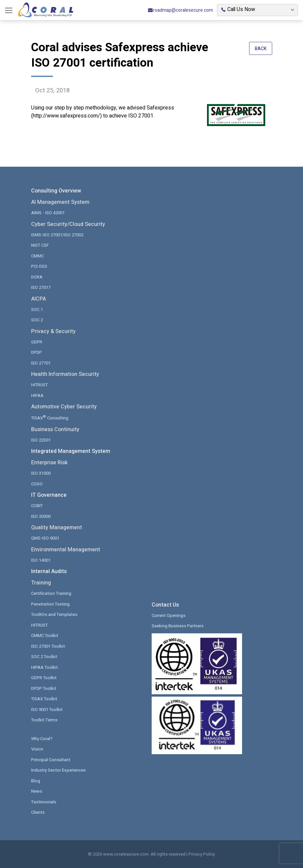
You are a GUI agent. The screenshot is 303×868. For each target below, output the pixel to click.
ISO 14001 (41, 560)
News (37, 791)
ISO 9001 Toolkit (47, 709)
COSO (37, 484)
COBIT (37, 506)
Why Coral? (42, 739)
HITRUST (40, 385)
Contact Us (165, 605)
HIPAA (37, 396)
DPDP (36, 352)
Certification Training (51, 593)
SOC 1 (37, 309)
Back (261, 49)
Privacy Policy (202, 854)
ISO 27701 (41, 363)
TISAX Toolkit (44, 699)
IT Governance (49, 495)
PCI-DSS (39, 266)
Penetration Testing (50, 604)
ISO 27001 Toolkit (48, 646)
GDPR (37, 342)
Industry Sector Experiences (58, 770)
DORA (37, 277)
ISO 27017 (41, 287)
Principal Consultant (51, 760)
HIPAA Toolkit (45, 667)
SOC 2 (37, 320)
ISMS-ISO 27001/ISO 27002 (57, 235)
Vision (37, 749)
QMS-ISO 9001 (45, 538)
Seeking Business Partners (178, 626)
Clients (38, 812)
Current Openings (169, 615)
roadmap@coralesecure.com (180, 10)
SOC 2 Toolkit (44, 657)
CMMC (37, 256)
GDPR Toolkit (44, 678)
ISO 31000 (41, 473)
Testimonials (44, 802)
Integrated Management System (71, 451)
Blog (36, 781)
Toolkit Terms (44, 720)
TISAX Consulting (50, 418)
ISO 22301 (41, 440)
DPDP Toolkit (44, 688)
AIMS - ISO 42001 (48, 213)
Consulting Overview (56, 191)
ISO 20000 (41, 516)
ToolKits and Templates (54, 614)
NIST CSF (40, 245)
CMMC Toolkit (45, 636)
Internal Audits (49, 571)
